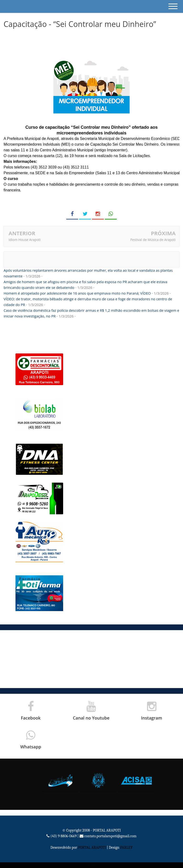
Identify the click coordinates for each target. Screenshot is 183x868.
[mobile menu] (173, 6)
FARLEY (126, 848)
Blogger (97, 865)
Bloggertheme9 (93, 865)
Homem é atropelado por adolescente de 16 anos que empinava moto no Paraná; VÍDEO (77, 293)
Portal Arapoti (88, 865)
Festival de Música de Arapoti (153, 240)
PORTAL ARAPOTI (92, 848)
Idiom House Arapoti (25, 240)
